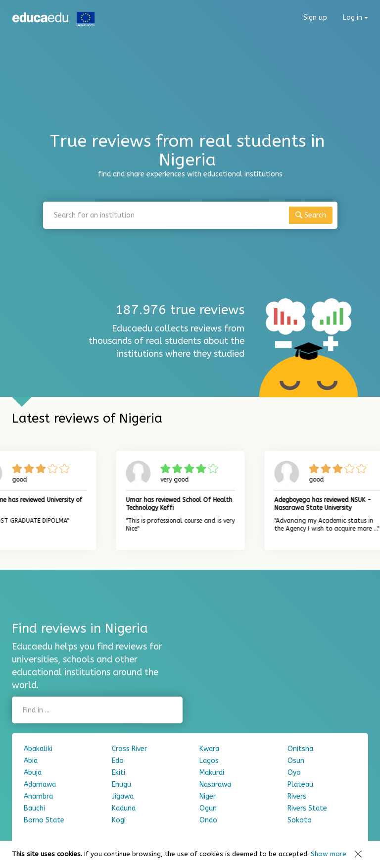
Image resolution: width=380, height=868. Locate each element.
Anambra (38, 796)
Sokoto (300, 820)
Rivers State (307, 808)
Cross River (129, 749)
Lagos (209, 761)
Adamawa (40, 785)
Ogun (208, 808)
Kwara (209, 749)
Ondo (208, 820)
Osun (296, 761)
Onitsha (300, 749)
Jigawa (123, 796)
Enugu (121, 785)
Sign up (315, 18)
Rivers (297, 796)
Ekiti (119, 773)
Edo (118, 761)
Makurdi (212, 773)
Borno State (44, 820)
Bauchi (34, 808)
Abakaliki (38, 749)
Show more (329, 854)
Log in (356, 18)
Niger (208, 796)
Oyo (294, 773)
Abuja (33, 773)
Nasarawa (215, 785)
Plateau (300, 785)
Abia (31, 761)
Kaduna (124, 808)
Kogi (119, 820)
